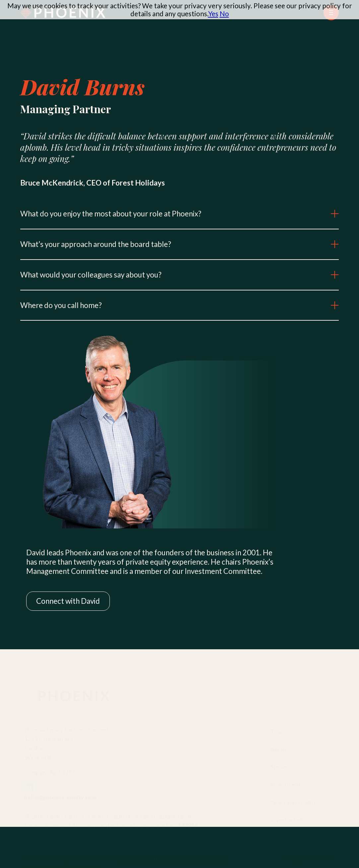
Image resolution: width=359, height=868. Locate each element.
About (279, 748)
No (224, 13)
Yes (213, 13)
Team (278, 731)
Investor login (288, 819)
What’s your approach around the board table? (179, 244)
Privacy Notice (167, 857)
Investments (287, 783)
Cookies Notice (206, 857)
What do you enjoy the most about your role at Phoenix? (179, 214)
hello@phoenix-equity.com (60, 797)
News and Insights (294, 801)
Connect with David (68, 601)
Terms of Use (132, 857)
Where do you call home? (179, 305)
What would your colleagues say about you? (179, 275)
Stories (280, 766)
